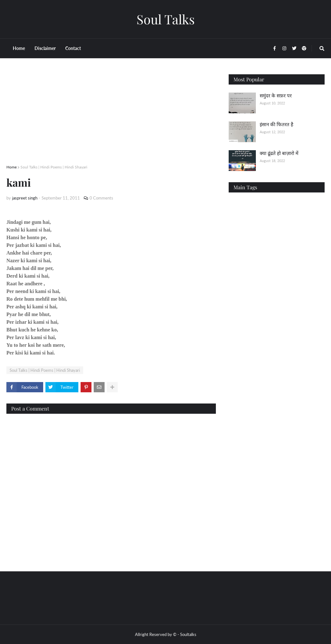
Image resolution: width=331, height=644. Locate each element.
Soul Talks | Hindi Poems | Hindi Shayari (54, 167)
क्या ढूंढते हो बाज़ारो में (279, 153)
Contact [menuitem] (73, 48)
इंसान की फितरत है (276, 124)
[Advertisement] (111, 119)
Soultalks (188, 634)
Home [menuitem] (19, 48)
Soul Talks (166, 19)
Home (12, 167)
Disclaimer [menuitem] (45, 48)
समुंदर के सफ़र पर (276, 95)
